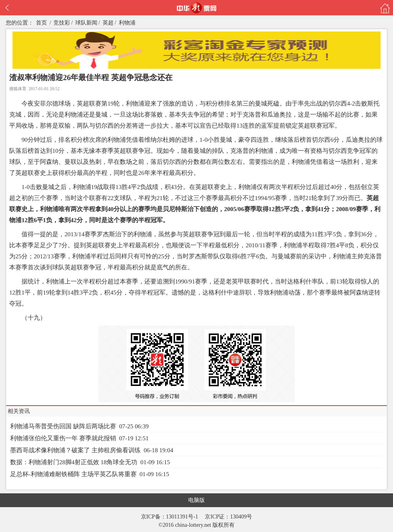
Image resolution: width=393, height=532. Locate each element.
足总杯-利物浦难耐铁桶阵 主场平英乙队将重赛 (73, 474)
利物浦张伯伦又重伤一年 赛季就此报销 (63, 438)
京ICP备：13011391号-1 (170, 517)
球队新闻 (86, 23)
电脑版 (196, 500)
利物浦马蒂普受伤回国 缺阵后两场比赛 (63, 426)
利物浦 (127, 23)
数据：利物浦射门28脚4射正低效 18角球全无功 (74, 462)
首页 (41, 23)
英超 (108, 23)
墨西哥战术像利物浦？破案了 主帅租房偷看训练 (75, 450)
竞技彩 (62, 23)
